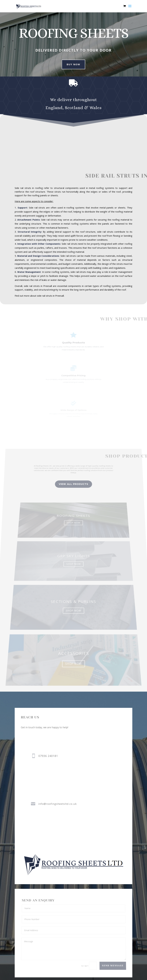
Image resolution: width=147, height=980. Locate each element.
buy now (70, 64)
